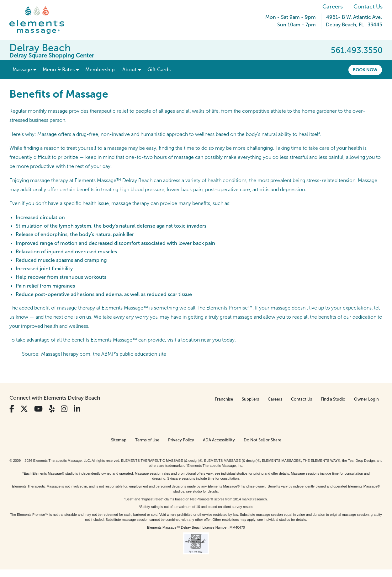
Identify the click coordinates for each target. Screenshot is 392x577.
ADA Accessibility (219, 440)
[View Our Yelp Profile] (52, 409)
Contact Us (368, 7)
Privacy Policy (181, 440)
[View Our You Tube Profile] (38, 409)
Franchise (224, 399)
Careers (333, 7)
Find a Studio (333, 399)
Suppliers (250, 399)
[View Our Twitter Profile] (24, 409)
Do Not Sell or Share (262, 440)
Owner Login (366, 399)
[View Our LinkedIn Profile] (77, 409)
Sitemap (119, 440)
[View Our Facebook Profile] (12, 409)
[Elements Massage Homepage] (42, 20)
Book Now (365, 70)
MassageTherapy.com (66, 354)
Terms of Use (147, 440)
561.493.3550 (357, 50)
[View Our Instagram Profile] (64, 409)
